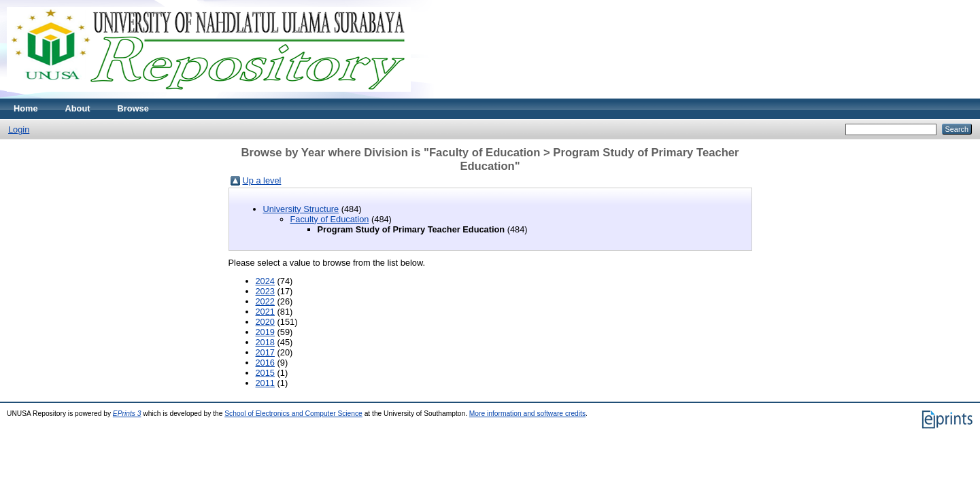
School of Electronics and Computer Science (293, 414)
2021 (265, 312)
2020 (265, 322)
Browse (133, 108)
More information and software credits (527, 414)
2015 (265, 373)
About (78, 108)
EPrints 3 (127, 414)
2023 (265, 291)
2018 (265, 342)
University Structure (301, 209)
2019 (265, 332)
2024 (265, 281)
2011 (265, 383)
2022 (265, 301)
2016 (265, 363)
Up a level (262, 180)
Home (26, 108)
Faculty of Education (330, 219)
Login (19, 129)
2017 (265, 352)
